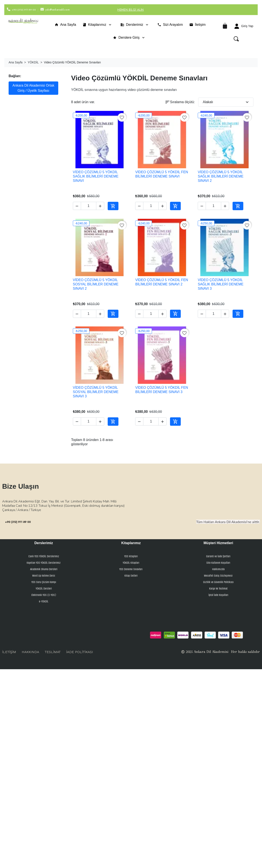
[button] (236, 39)
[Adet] (89, 206)
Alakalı (226, 102)
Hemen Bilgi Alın (131, 10)
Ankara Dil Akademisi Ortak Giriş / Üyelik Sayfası (33, 88)
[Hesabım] (244, 26)
